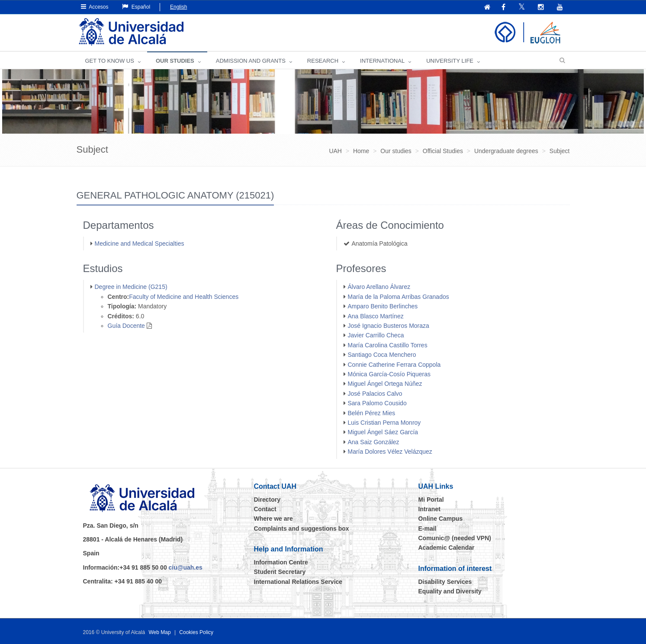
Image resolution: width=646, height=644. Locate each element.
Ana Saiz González (374, 442)
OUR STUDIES (175, 61)
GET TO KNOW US (110, 61)
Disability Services (445, 582)
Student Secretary (280, 572)
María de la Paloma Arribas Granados (399, 297)
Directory (267, 500)
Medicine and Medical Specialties (140, 244)
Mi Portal (431, 500)
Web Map (159, 632)
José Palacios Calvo (375, 394)
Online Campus (441, 519)
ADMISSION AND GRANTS (251, 61)
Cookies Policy (196, 632)
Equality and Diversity (450, 591)
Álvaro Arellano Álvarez (379, 287)
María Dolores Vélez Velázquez (390, 452)
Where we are (273, 519)
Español (136, 7)
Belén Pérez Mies (372, 413)
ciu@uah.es (186, 567)
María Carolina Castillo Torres (388, 345)
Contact (265, 509)
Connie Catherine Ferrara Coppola (394, 365)
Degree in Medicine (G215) (131, 287)
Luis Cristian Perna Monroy (384, 423)
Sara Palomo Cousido (377, 403)
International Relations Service (298, 582)
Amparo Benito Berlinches (383, 306)
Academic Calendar (447, 548)
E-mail (427, 529)
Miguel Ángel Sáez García (383, 432)
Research (323, 61)
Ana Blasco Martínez (376, 316)
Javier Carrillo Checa (376, 335)
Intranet (429, 509)
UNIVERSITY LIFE (450, 61)
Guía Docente (126, 326)
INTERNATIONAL (382, 61)
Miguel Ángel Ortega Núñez (385, 384)
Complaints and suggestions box (302, 529)
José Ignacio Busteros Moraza (389, 326)
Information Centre (281, 562)
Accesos (95, 7)
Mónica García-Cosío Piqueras (389, 374)
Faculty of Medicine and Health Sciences (184, 297)
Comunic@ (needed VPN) (455, 538)
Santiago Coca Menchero (382, 355)
